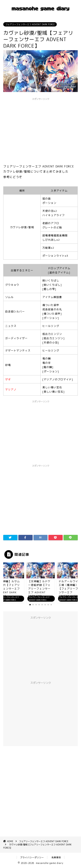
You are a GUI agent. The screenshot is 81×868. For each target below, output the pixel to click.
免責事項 (56, 857)
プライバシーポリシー (32, 857)
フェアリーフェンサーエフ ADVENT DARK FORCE (30, 24)
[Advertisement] (40, 790)
